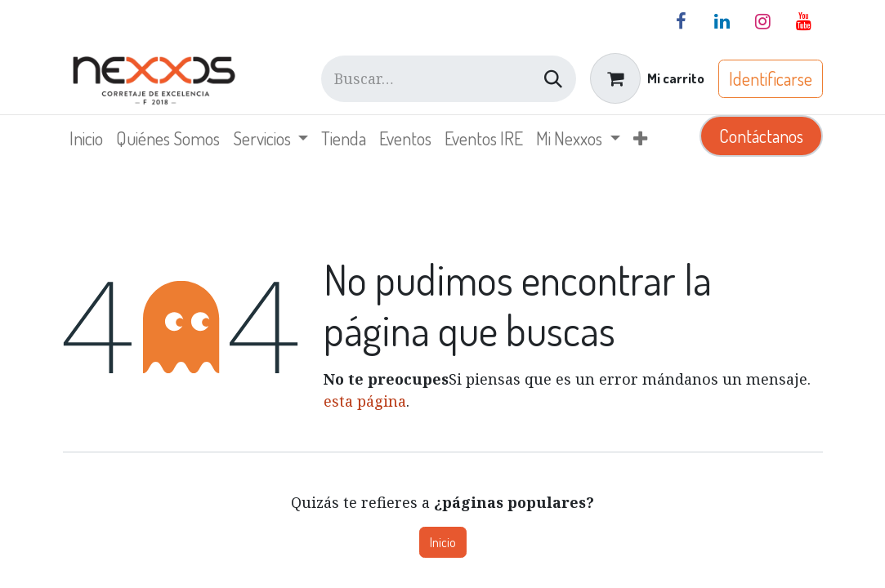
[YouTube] (804, 21)
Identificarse (771, 78)
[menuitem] (86, 138)
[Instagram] (763, 21)
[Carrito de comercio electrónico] (647, 78)
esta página (365, 401)
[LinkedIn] (722, 21)
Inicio (443, 542)
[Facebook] (682, 21)
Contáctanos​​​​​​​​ (761, 136)
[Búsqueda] (553, 79)
